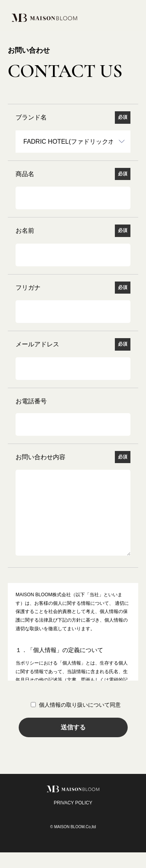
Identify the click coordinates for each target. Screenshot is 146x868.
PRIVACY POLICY (73, 818)
